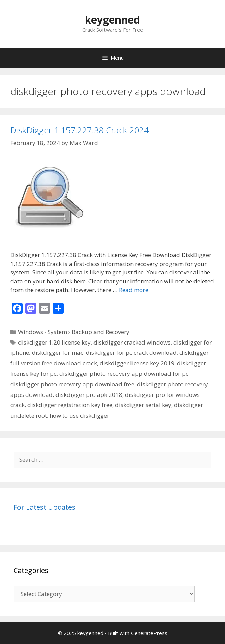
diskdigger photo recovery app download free (72, 384)
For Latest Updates (45, 507)
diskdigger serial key (143, 405)
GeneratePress (149, 633)
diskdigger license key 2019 (137, 363)
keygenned (112, 20)
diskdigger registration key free (70, 405)
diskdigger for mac (58, 353)
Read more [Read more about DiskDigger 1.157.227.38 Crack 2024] (134, 290)
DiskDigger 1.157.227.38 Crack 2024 (79, 130)
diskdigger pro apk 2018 (89, 395)
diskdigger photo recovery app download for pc (124, 373)
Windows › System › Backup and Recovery (74, 332)
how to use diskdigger (79, 415)
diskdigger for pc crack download (131, 353)
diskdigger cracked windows (132, 342)
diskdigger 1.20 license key (54, 342)
